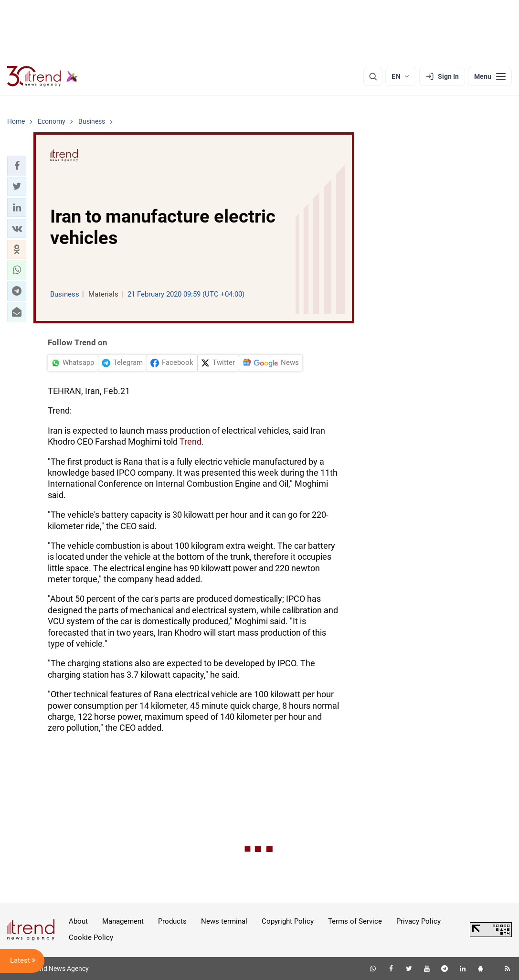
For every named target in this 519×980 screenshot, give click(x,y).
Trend (191, 442)
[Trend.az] (42, 76)
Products (172, 921)
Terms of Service (355, 921)
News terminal (224, 921)
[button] (17, 166)
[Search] (373, 76)
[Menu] (490, 76)
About (78, 921)
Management (123, 921)
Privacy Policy (418, 921)
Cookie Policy (91, 937)
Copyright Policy (288, 921)
